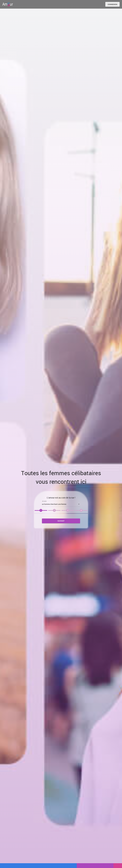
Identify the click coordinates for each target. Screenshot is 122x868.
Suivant (61, 521)
